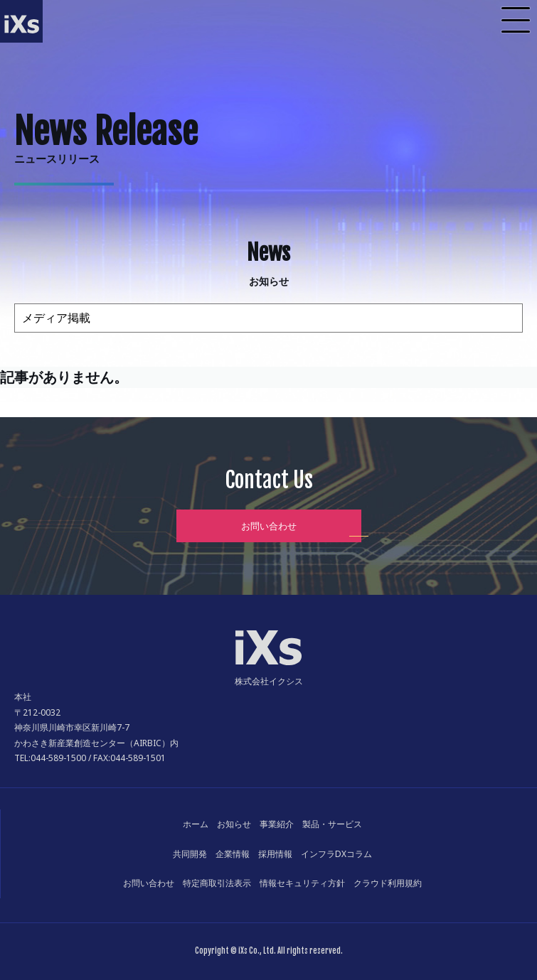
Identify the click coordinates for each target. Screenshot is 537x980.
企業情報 (233, 854)
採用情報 (275, 854)
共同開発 (190, 854)
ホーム (196, 824)
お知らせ (234, 824)
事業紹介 (277, 824)
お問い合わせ (269, 526)
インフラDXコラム (336, 854)
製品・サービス (332, 824)
